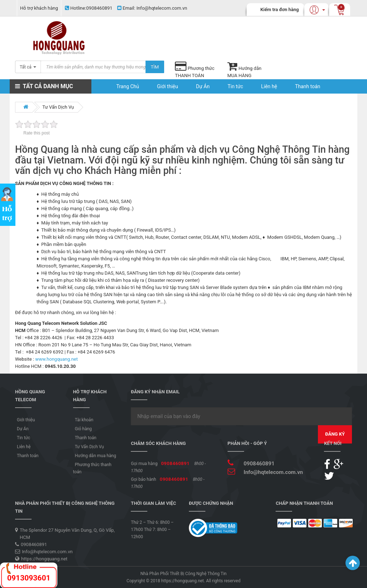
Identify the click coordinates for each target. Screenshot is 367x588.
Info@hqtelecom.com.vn (152, 8)
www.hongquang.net (56, 359)
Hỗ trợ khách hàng (39, 8)
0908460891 (89, 8)
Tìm (155, 67)
